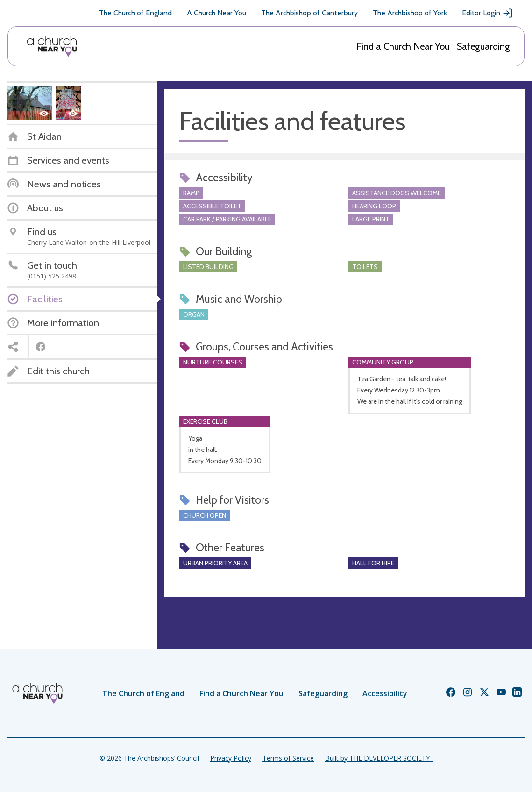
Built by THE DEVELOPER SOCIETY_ (379, 758)
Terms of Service (288, 758)
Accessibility (385, 693)
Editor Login (488, 13)
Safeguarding (483, 46)
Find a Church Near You (403, 46)
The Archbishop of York (410, 13)
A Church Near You (216, 13)
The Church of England (135, 13)
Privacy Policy (231, 758)
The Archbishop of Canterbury (309, 13)
